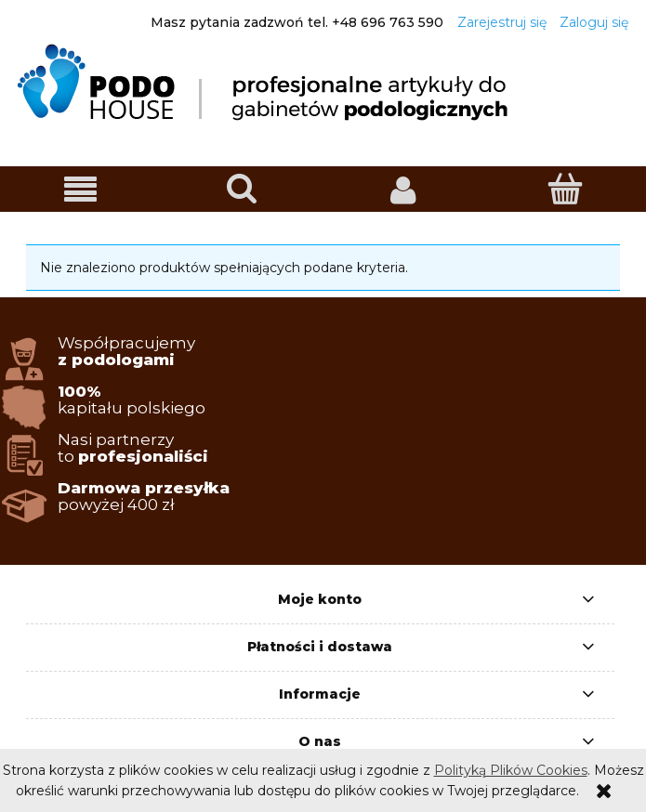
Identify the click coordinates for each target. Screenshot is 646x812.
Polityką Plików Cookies (511, 770)
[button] (81, 190)
